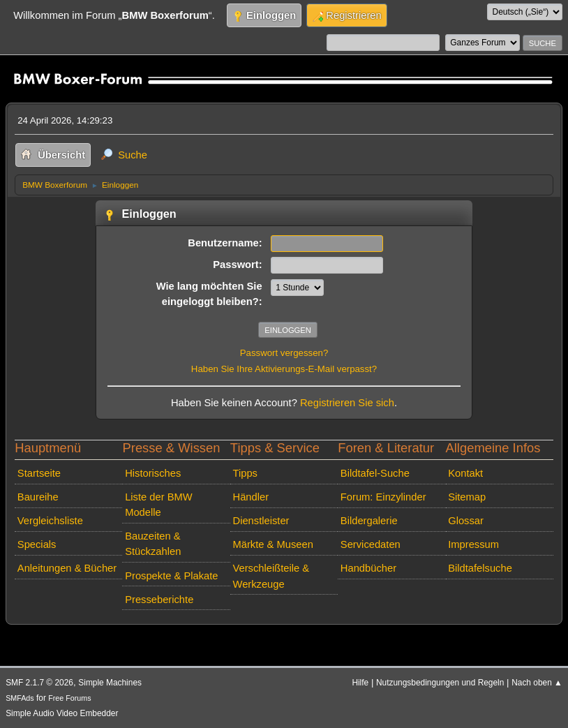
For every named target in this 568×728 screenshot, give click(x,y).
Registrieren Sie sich (347, 403)
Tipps (245, 473)
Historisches (153, 473)
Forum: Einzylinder (383, 497)
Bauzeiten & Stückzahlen (153, 544)
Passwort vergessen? (284, 353)
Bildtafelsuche (480, 568)
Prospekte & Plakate (171, 576)
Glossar (466, 521)
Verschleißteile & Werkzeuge (271, 576)
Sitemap (467, 497)
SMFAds (20, 698)
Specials (37, 544)
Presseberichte (159, 600)
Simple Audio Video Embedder (62, 713)
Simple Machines (110, 683)
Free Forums (69, 698)
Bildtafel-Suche (375, 473)
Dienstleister (261, 521)
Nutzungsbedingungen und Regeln (440, 683)
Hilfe (360, 683)
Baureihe (38, 497)
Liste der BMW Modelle (159, 505)
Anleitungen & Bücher (67, 568)
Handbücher (368, 568)
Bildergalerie (369, 521)
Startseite (39, 473)
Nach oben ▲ (537, 683)
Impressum (473, 544)
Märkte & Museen (273, 544)
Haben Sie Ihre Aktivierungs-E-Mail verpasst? (284, 369)
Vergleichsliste (50, 521)
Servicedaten (371, 544)
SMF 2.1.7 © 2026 (39, 683)
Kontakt (465, 473)
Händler (251, 497)
